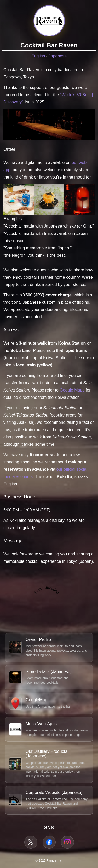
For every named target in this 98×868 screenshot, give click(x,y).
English (38, 56)
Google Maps (72, 390)
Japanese (58, 56)
